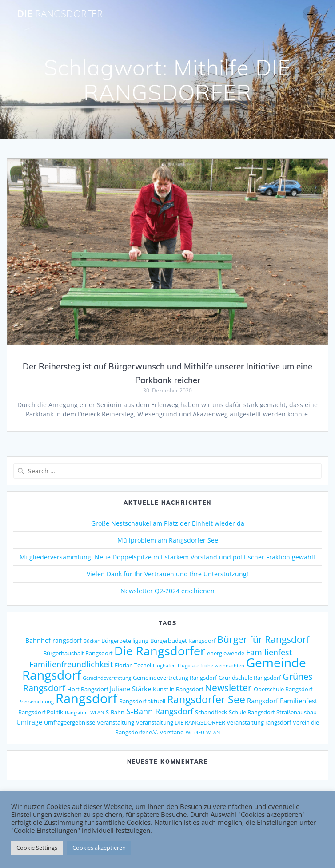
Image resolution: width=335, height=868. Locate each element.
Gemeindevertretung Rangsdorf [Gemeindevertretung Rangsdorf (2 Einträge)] (175, 678)
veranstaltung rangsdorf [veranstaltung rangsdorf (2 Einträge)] (259, 722)
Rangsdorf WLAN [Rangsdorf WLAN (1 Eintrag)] (84, 713)
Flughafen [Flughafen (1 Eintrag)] (164, 666)
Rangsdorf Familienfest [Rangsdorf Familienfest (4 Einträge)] (282, 701)
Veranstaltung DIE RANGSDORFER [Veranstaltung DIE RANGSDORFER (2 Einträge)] (181, 722)
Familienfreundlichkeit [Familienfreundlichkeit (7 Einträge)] (71, 664)
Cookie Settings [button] (37, 848)
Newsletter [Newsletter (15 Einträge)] (228, 688)
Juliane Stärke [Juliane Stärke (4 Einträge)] (130, 689)
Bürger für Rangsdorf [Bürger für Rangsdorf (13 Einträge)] (263, 639)
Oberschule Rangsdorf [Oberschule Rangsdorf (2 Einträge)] (283, 689)
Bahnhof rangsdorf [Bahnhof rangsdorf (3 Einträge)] (54, 640)
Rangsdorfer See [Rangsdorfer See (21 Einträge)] (206, 700)
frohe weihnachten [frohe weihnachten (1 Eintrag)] (222, 666)
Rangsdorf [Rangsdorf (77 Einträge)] (86, 698)
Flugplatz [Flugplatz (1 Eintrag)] (188, 666)
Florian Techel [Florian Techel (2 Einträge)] (133, 665)
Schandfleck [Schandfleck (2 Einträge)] (211, 712)
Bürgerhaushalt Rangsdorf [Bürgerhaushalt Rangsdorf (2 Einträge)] (78, 653)
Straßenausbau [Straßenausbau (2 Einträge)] (297, 712)
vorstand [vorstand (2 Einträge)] (172, 732)
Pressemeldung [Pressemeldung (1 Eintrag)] (36, 702)
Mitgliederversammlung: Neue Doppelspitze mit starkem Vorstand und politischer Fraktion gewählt (167, 557)
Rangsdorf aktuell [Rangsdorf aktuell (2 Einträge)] (142, 701)
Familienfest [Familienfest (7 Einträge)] (269, 652)
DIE (60, 14)
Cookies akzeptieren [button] (99, 848)
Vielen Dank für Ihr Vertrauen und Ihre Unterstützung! (167, 574)
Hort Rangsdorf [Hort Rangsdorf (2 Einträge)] (88, 689)
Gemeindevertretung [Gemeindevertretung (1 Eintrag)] (107, 678)
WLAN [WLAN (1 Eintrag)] (213, 733)
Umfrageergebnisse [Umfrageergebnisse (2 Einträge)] (70, 722)
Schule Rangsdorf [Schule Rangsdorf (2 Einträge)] (252, 712)
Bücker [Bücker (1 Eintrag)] (92, 641)
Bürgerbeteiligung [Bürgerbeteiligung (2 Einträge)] (125, 641)
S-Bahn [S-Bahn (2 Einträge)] (115, 712)
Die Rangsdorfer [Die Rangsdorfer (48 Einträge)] (160, 651)
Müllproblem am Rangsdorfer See (168, 540)
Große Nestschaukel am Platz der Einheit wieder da (168, 523)
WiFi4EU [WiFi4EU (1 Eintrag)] (195, 733)
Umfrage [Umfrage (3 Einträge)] (29, 722)
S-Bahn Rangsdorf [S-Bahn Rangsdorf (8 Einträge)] (160, 711)
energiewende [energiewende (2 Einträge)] (226, 653)
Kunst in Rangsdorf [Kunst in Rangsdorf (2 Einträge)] (178, 689)
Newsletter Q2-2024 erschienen (167, 591)
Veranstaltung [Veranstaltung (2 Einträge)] (116, 722)
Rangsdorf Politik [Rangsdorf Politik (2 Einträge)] (41, 712)
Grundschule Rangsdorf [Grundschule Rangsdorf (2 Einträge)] (250, 678)
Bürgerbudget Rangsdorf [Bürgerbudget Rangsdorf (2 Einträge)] (183, 641)
